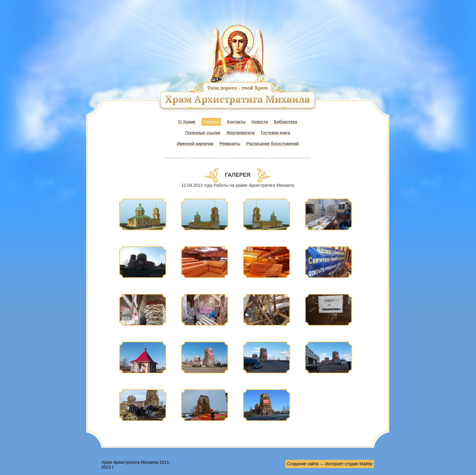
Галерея (211, 122)
